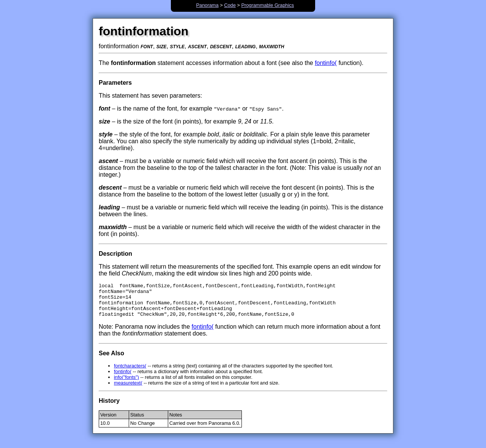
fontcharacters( (130, 373)
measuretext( (128, 390)
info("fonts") (126, 384)
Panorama (207, 5)
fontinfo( (326, 63)
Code (230, 5)
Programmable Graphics (267, 5)
